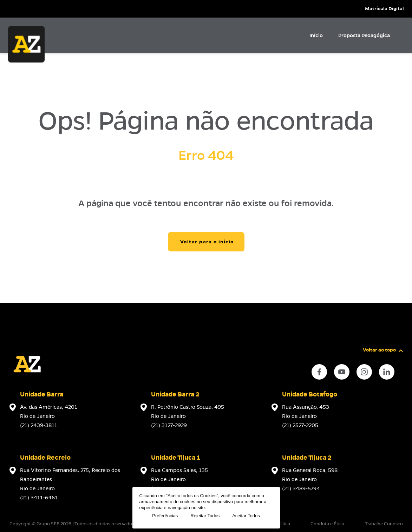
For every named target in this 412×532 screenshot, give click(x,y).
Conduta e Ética (327, 524)
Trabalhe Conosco (384, 524)
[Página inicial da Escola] (26, 44)
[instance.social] (319, 372)
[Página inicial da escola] (27, 380)
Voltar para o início (207, 242)
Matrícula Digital (384, 9)
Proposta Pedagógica (364, 35)
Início (316, 35)
